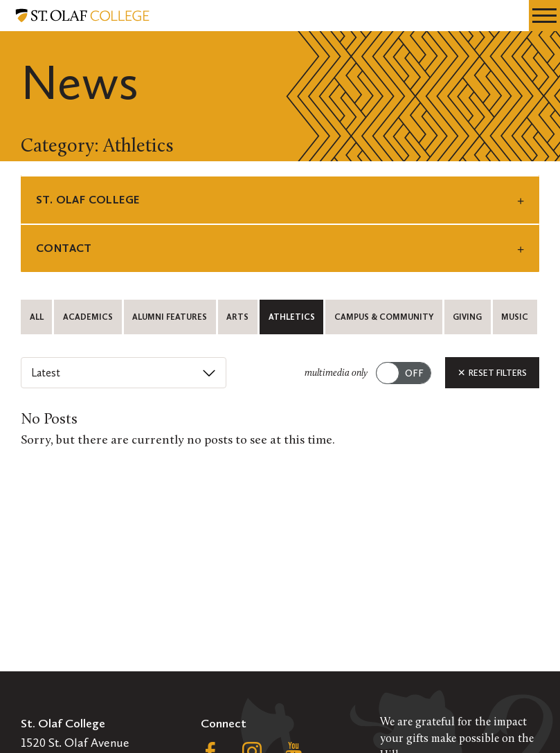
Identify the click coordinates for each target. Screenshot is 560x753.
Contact (64, 248)
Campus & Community (384, 317)
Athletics (292, 317)
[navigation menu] (544, 16)
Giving (467, 317)
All (37, 317)
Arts (237, 317)
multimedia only (336, 373)
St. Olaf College (88, 200)
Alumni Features (170, 317)
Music (515, 317)
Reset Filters (492, 373)
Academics (88, 317)
